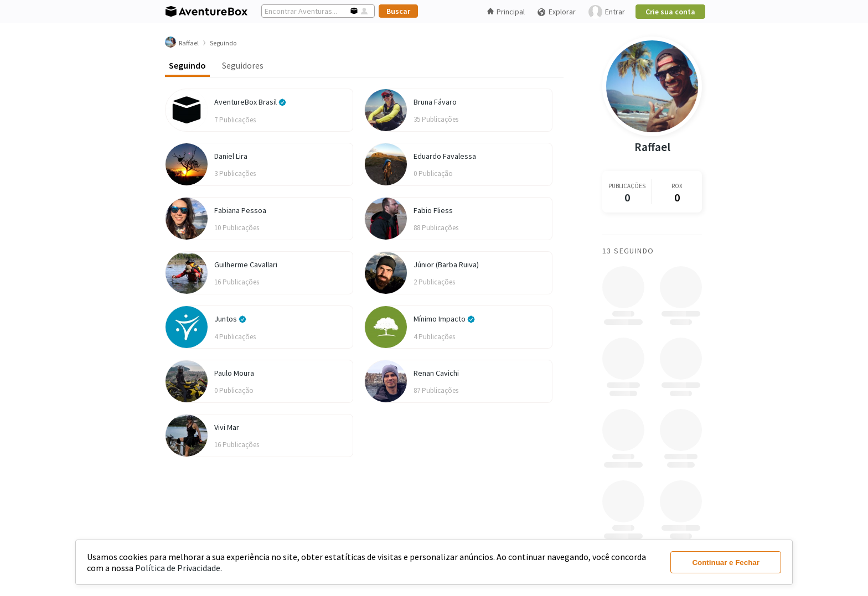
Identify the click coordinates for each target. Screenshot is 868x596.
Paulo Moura (234, 373)
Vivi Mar (227, 427)
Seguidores (243, 65)
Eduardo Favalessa (445, 156)
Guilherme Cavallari (246, 265)
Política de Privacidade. (179, 568)
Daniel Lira (231, 156)
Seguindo (187, 65)
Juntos (230, 319)
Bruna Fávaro (435, 102)
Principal (506, 12)
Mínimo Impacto (444, 319)
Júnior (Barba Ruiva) (446, 265)
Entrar (607, 12)
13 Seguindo (628, 251)
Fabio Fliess (433, 210)
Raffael (652, 147)
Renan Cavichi (436, 373)
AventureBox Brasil (250, 102)
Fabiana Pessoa (240, 210)
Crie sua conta (670, 12)
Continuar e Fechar (725, 563)
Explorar (556, 12)
